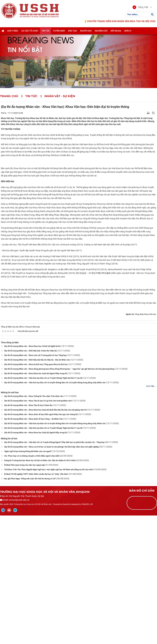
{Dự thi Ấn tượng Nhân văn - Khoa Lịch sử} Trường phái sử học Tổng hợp (35, 485)
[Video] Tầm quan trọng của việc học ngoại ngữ (25, 594)
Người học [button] (86, 31)
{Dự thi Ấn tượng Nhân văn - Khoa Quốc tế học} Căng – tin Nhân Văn (33, 548)
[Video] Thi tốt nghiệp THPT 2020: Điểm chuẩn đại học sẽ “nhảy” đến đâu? (36, 603)
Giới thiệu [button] (13, 31)
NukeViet (67, 633)
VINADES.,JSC (87, 633)
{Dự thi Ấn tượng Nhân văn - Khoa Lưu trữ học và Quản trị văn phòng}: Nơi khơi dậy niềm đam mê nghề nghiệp (51, 576)
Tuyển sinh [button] (59, 31)
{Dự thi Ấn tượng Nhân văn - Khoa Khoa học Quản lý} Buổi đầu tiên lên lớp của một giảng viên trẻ (45, 539)
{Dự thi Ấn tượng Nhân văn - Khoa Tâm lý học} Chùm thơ (28, 535)
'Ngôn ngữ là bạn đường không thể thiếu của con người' (28, 580)
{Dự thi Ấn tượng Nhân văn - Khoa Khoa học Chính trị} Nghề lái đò (32, 475)
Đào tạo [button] (73, 31)
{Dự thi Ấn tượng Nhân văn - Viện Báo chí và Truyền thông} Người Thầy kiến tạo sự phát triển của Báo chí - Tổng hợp (54, 571)
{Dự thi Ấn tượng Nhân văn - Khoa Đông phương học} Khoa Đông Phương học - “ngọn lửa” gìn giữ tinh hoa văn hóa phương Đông (59, 498)
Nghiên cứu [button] (101, 31)
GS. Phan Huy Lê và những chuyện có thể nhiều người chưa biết (32, 585)
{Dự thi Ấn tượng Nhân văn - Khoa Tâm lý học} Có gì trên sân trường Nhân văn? (38, 530)
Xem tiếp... (151, 515)
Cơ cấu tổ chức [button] (30, 31)
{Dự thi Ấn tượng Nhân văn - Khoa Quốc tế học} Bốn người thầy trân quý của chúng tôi (41, 543)
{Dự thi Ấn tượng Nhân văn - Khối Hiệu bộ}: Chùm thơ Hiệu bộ (30, 480)
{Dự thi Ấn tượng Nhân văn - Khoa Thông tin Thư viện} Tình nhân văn (34, 525)
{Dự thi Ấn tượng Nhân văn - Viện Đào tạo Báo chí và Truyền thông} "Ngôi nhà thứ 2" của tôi (43, 507)
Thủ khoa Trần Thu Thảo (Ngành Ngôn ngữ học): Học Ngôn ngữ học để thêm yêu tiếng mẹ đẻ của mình (49, 599)
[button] (140, 7)
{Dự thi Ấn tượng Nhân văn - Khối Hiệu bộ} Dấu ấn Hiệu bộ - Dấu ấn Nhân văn (37, 489)
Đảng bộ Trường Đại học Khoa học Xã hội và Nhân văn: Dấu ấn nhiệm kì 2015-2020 (40, 590)
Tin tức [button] (46, 31)
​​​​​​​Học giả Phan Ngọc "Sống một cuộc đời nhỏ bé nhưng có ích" (30, 608)
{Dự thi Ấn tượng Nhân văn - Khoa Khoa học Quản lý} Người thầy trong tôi (36, 503)
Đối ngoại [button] (116, 31)
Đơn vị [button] (128, 31)
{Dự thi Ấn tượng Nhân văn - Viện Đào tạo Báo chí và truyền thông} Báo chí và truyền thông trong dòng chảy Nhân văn (55, 512)
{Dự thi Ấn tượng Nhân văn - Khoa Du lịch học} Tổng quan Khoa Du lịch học (36, 494)
